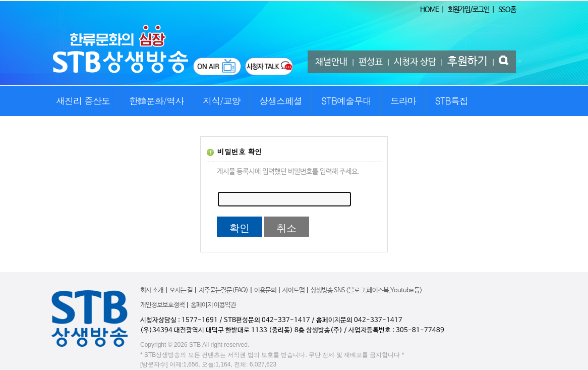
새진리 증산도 (83, 101)
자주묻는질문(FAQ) (223, 290)
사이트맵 (293, 290)
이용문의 (265, 290)
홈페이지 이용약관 (213, 305)
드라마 (403, 101)
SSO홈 (507, 10)
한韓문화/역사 (157, 101)
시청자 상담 (415, 62)
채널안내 (331, 62)
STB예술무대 (346, 101)
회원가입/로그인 (468, 10)
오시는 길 (181, 290)
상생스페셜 (281, 101)
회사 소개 (152, 290)
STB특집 (451, 101)
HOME (429, 10)
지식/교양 (222, 101)
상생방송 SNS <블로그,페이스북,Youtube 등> (366, 290)
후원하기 (467, 62)
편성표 (371, 62)
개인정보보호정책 (162, 305)
